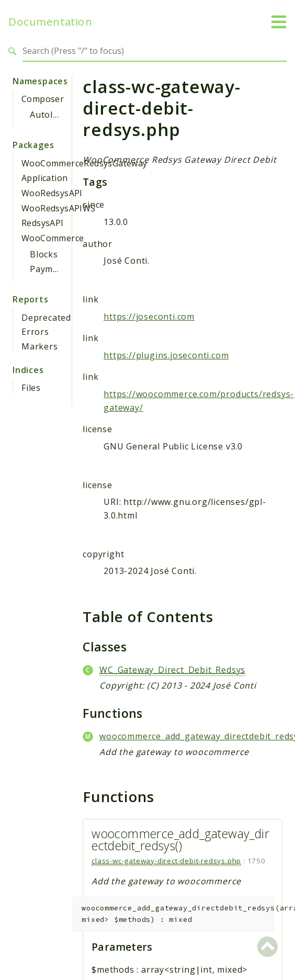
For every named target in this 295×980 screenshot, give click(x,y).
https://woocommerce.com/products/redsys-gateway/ (199, 401)
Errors (35, 332)
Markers (40, 346)
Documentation (50, 22)
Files (31, 388)
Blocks (44, 254)
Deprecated (46, 318)
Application (44, 178)
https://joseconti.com (149, 317)
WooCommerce (53, 238)
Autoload (49, 115)
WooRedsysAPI (52, 193)
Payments (51, 269)
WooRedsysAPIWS (59, 208)
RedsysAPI (43, 223)
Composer (43, 99)
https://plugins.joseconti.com (166, 355)
